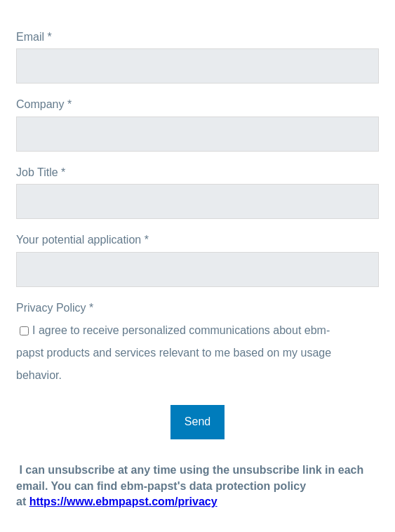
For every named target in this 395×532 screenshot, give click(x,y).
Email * (34, 37)
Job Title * (41, 172)
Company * (44, 104)
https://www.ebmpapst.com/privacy (123, 501)
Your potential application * (82, 240)
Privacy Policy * (55, 308)
